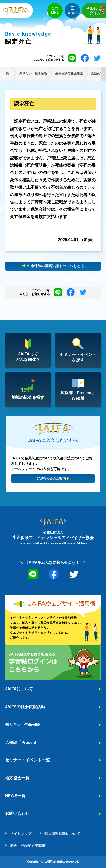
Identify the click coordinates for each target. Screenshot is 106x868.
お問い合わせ (17, 814)
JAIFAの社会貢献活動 (25, 707)
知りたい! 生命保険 (23, 725)
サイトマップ (21, 834)
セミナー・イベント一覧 (27, 760)
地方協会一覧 (17, 778)
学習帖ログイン (96, 10)
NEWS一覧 (15, 796)
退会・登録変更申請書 (28, 846)
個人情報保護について (62, 834)
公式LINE (55, 10)
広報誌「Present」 (23, 742)
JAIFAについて (19, 689)
